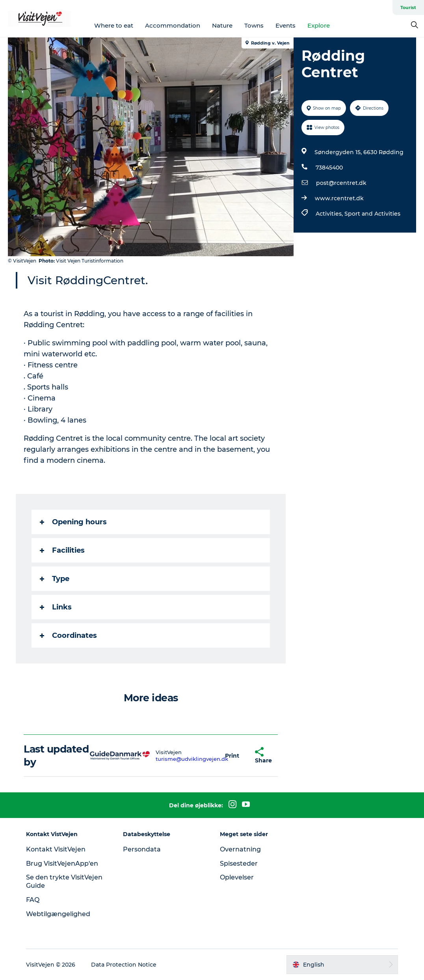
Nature (222, 25)
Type (55, 579)
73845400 (329, 168)
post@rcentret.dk (341, 183)
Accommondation (173, 25)
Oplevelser (237, 877)
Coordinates (68, 635)
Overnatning (240, 849)
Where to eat (114, 25)
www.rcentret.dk (339, 198)
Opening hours (73, 522)
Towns (254, 25)
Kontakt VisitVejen (56, 849)
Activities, (330, 214)
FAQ (33, 900)
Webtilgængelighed (58, 914)
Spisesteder (239, 864)
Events (285, 25)
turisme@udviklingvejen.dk (192, 759)
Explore (319, 25)
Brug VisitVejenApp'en (62, 864)
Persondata (142, 849)
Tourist (408, 7)
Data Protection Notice (124, 965)
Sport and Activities (372, 214)
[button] (232, 755)
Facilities (62, 550)
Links (56, 607)
